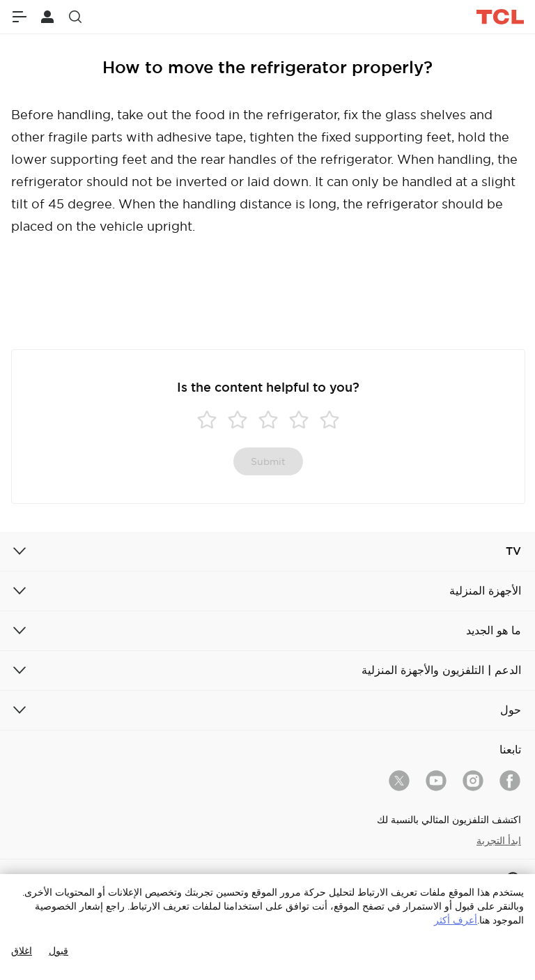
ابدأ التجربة (499, 841)
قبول (59, 951)
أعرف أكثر (456, 920)
